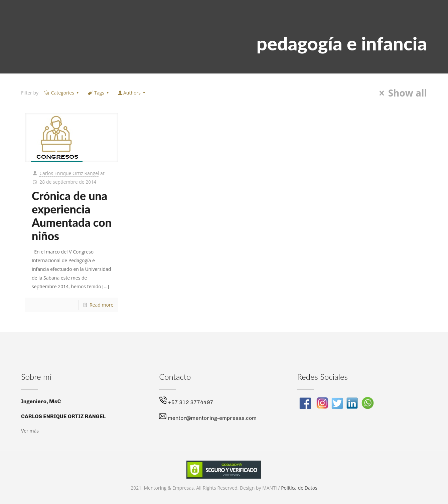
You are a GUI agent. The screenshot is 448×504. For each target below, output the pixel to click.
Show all (401, 93)
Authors (132, 93)
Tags (99, 93)
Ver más (30, 431)
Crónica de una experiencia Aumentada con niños (72, 216)
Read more (101, 305)
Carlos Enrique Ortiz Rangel (69, 173)
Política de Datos (299, 488)
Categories (62, 93)
